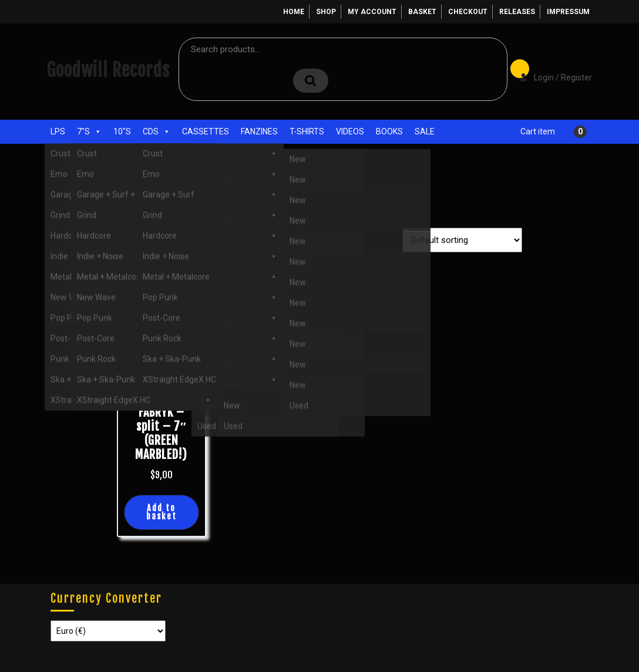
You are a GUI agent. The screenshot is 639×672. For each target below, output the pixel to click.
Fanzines (259, 131)
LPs (58, 131)
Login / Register (550, 69)
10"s (122, 131)
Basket (422, 12)
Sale (425, 131)
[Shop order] (462, 240)
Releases (517, 12)
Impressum (568, 12)
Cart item (538, 131)
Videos (350, 131)
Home (294, 12)
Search (311, 81)
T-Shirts (307, 131)
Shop (326, 12)
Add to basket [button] (162, 512)
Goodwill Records (108, 70)
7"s (89, 131)
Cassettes (206, 131)
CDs (157, 131)
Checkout (468, 12)
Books (389, 131)
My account (372, 12)
